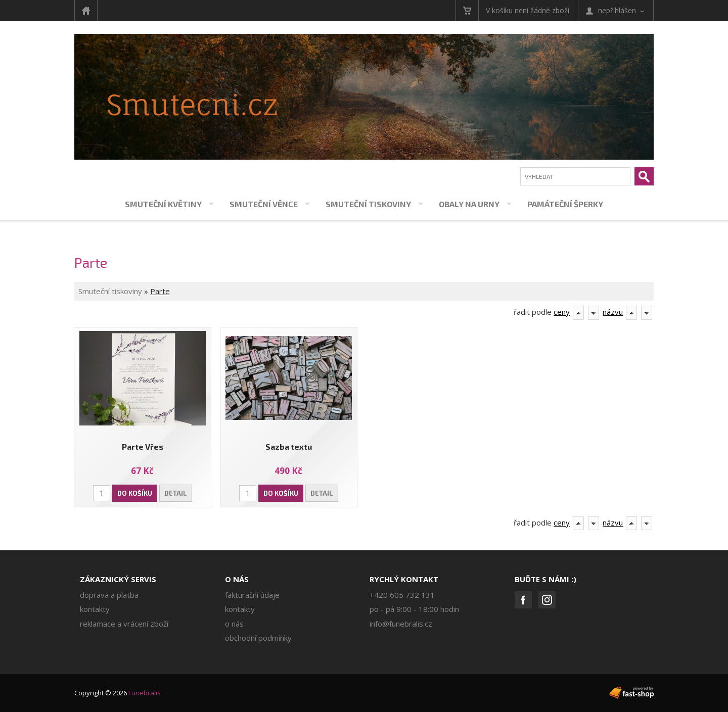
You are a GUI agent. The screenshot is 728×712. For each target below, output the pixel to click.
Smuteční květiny (163, 204)
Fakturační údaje (252, 595)
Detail (176, 493)
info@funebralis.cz (401, 624)
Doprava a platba (109, 595)
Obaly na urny (469, 204)
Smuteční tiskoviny (368, 204)
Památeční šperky (565, 204)
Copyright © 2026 (118, 693)
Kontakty (95, 609)
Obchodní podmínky (258, 638)
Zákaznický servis (118, 579)
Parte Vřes (143, 446)
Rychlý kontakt (404, 579)
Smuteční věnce (264, 204)
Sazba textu (289, 446)
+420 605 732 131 (402, 595)
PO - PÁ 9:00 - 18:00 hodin (414, 609)
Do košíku (135, 493)
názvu (613, 312)
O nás (237, 579)
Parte (160, 291)
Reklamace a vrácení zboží (124, 624)
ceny (562, 312)
